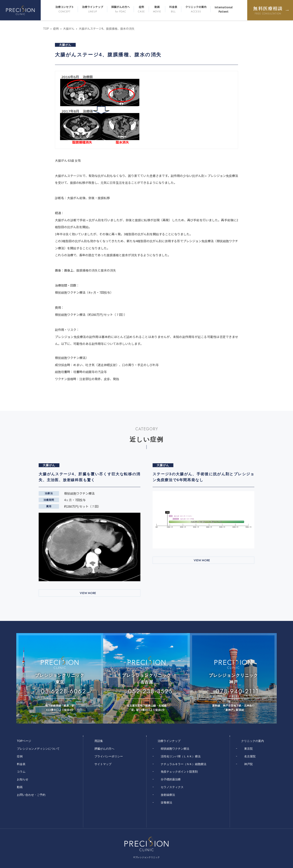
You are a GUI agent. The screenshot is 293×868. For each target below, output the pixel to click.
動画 (157, 9)
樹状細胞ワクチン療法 (175, 749)
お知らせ (23, 779)
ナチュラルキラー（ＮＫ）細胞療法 (184, 764)
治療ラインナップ (93, 9)
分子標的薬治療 (171, 779)
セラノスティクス (172, 787)
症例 (141, 9)
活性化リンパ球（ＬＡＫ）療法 (181, 756)
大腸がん (69, 28)
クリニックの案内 (196, 9)
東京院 (248, 749)
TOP (46, 28)
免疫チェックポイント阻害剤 (179, 772)
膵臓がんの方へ (121, 9)
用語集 (99, 741)
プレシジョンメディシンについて (38, 749)
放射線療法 (168, 795)
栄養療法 (166, 803)
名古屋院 (250, 756)
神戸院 (248, 764)
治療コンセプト (65, 9)
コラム (21, 772)
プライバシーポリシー (109, 756)
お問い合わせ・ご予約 (31, 795)
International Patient (224, 9)
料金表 (173, 9)
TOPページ (24, 741)
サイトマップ (103, 764)
